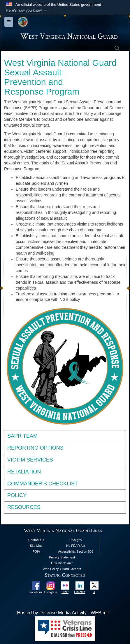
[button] (27, 10)
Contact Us (36, 540)
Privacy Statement (62, 557)
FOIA (36, 551)
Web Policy (51, 569)
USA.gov (76, 540)
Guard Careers (70, 569)
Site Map (36, 546)
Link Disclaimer (62, 563)
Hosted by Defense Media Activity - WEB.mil (63, 613)
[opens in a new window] (36, 585)
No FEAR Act (76, 546)
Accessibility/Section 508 (76, 551)
